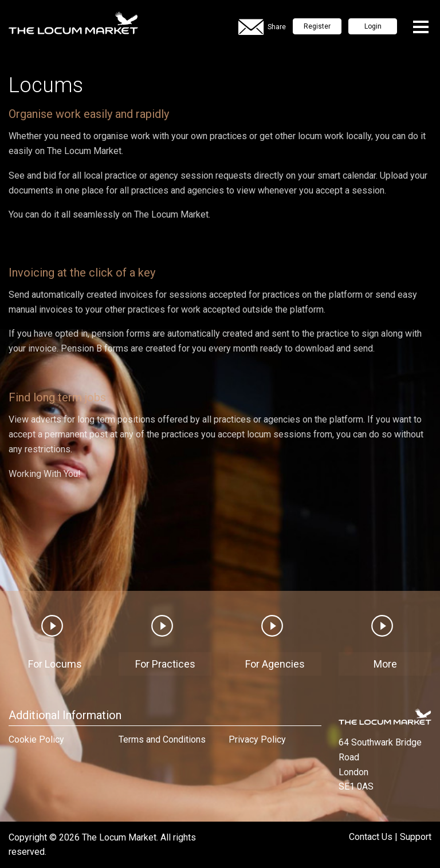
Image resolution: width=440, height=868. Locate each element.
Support (416, 837)
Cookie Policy (36, 739)
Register (317, 26)
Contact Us (371, 837)
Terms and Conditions (162, 739)
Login (373, 26)
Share (262, 27)
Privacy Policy (257, 739)
